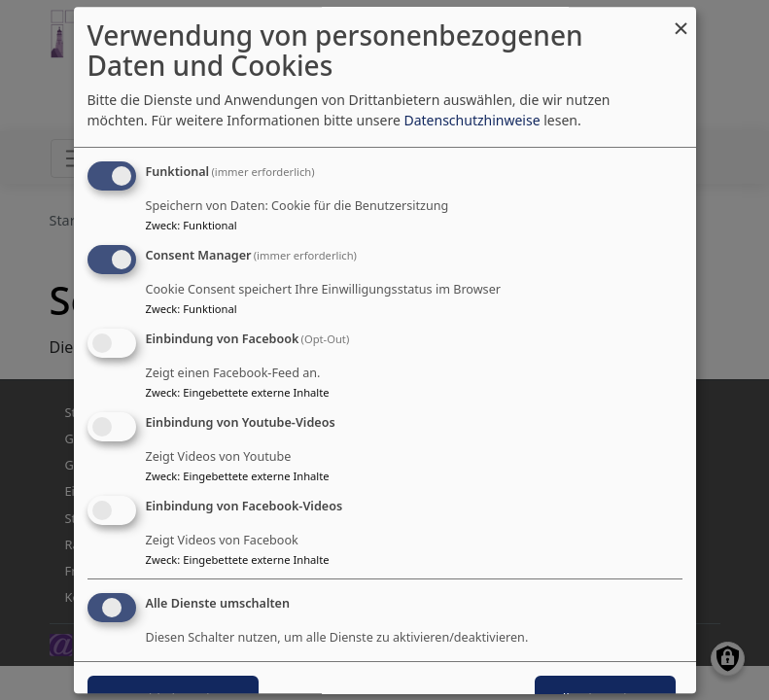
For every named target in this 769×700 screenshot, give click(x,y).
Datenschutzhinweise (472, 121)
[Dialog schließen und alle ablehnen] (682, 19)
